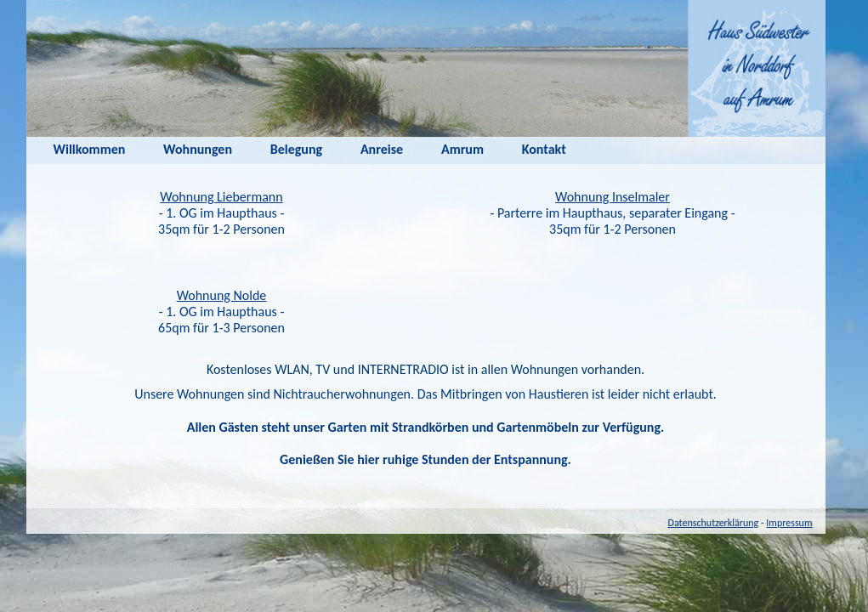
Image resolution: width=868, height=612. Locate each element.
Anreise (382, 149)
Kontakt (544, 149)
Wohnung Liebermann (221, 197)
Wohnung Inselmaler (613, 197)
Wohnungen (198, 149)
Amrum (462, 149)
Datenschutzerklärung (714, 523)
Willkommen (90, 149)
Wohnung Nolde (222, 295)
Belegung (296, 149)
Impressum (789, 523)
